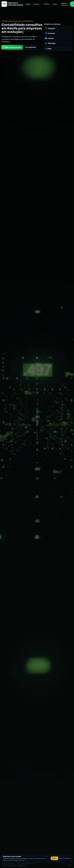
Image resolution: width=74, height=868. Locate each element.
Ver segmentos (31, 47)
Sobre (55, 4)
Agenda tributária (65, 4)
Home (28, 4)
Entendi (54, 858)
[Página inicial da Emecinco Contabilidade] (12, 4)
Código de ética (22, 866)
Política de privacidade (9, 866)
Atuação (36, 4)
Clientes (46, 4)
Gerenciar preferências (65, 858)
